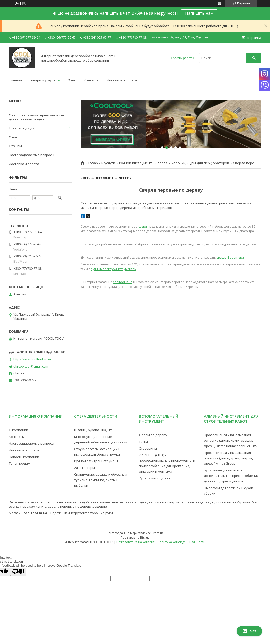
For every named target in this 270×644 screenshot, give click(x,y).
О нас (72, 80)
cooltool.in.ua (123, 282)
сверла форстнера (230, 257)
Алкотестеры (85, 468)
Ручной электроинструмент (96, 461)
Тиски (143, 442)
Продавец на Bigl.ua (135, 537)
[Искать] (254, 58)
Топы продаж (20, 463)
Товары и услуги (42, 80)
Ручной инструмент (135, 163)
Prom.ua (158, 533)
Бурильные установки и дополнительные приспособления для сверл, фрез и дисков (231, 476)
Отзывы (15, 146)
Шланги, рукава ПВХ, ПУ (93, 430)
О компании (19, 430)
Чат (249, 631)
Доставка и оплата (122, 80)
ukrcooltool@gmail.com (31, 366)
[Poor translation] (18, 572)
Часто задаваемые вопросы (32, 155)
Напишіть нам (199, 13)
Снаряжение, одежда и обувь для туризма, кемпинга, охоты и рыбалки (101, 480)
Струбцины (148, 448)
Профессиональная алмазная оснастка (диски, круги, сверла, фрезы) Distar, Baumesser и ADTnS (230, 440)
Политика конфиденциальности (181, 542)
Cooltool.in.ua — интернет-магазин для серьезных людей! (36, 117)
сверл (143, 226)
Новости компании (24, 457)
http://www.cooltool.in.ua (32, 359)
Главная (15, 80)
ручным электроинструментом (114, 269)
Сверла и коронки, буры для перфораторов (192, 163)
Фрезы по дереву (153, 435)
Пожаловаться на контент (135, 542)
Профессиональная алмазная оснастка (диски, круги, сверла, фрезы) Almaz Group (228, 458)
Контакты (92, 80)
